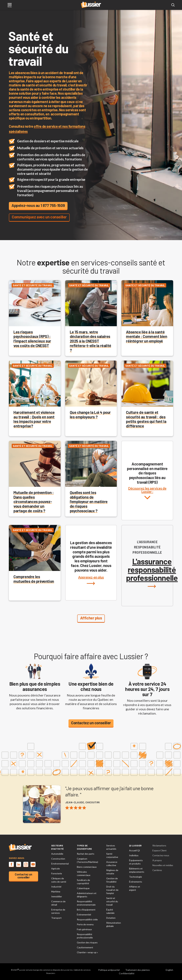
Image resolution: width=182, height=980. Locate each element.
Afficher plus (91, 618)
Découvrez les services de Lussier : (147, 496)
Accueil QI (135, 850)
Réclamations (159, 845)
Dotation (111, 918)
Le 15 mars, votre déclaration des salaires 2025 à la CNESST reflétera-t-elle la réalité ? (91, 341)
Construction (58, 859)
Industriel (56, 887)
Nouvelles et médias (163, 865)
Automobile (57, 854)
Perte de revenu (85, 924)
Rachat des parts (86, 854)
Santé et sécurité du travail (112, 901)
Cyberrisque (83, 888)
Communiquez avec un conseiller (39, 217)
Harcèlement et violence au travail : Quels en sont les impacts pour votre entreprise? (34, 419)
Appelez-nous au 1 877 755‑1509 (38, 205)
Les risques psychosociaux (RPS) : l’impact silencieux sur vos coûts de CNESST (32, 339)
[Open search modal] (173, 5)
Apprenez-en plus (91, 580)
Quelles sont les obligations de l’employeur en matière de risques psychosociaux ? (89, 502)
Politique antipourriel (109, 970)
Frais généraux (84, 929)
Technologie (136, 877)
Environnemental (60, 864)
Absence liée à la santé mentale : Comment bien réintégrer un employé (147, 337)
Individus (134, 855)
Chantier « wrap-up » (87, 952)
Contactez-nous (161, 855)
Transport (56, 918)
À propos (157, 860)
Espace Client (159, 850)
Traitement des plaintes (138, 970)
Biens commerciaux (87, 867)
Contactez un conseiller (91, 723)
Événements (136, 882)
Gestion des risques (87, 942)
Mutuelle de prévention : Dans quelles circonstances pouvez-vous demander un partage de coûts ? (34, 502)
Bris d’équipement (86, 910)
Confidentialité (127, 973)
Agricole (56, 868)
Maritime (56, 891)
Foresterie (57, 873)
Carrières (157, 870)
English (169, 970)
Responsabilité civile (87, 919)
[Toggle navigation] (10, 6)
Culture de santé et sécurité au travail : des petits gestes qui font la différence (146, 419)
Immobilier (57, 896)
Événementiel (84, 915)
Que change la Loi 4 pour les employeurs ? (90, 415)
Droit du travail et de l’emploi (112, 890)
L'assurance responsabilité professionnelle (152, 573)
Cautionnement (85, 947)
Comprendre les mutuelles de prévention (34, 579)
